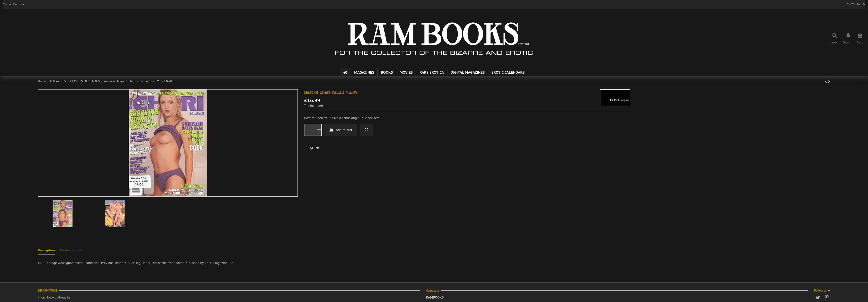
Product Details (71, 250)
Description (46, 250)
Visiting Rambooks (14, 4)
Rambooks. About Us (56, 297)
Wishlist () (856, 4)
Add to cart (340, 130)
